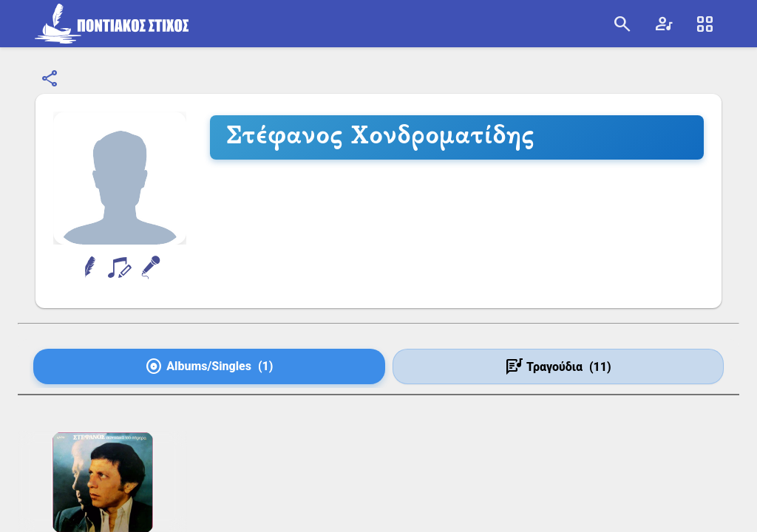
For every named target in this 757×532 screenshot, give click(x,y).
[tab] (209, 366)
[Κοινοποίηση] (50, 79)
